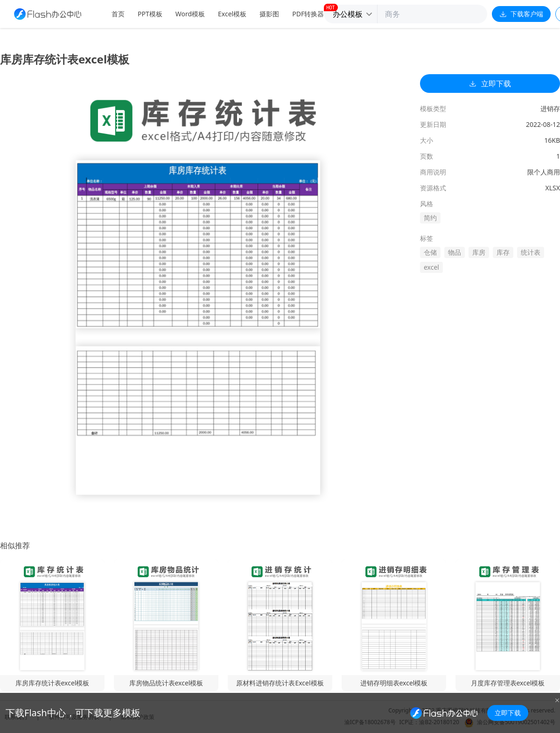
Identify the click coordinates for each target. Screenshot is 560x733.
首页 (118, 14)
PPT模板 (150, 14)
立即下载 (490, 84)
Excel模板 (232, 14)
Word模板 (190, 14)
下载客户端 (521, 14)
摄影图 (269, 14)
